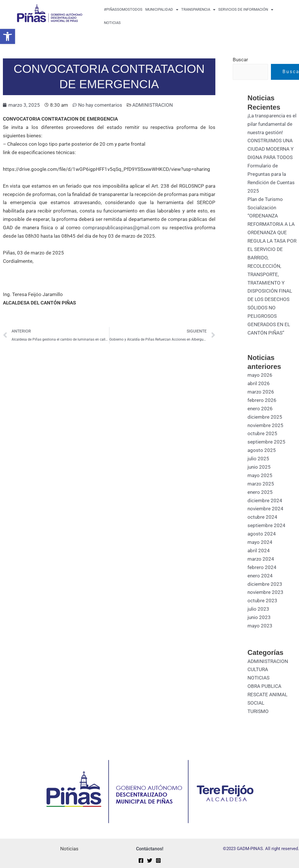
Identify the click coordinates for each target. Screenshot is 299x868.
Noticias (112, 23)
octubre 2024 (262, 517)
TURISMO (258, 711)
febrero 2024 (262, 567)
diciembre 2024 (265, 501)
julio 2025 (258, 459)
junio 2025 (259, 467)
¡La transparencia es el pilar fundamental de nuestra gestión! (272, 124)
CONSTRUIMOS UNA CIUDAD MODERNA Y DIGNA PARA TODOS (270, 149)
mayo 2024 (260, 542)
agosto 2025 (262, 450)
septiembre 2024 (266, 525)
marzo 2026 (261, 392)
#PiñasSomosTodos (123, 9)
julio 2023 (258, 609)
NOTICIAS (258, 678)
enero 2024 (260, 576)
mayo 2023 (260, 626)
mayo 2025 (260, 475)
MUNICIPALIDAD (162, 10)
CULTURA (258, 669)
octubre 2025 (262, 433)
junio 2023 (259, 617)
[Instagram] (158, 860)
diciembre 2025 (265, 417)
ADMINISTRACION (153, 105)
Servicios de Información (246, 10)
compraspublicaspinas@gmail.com (121, 228)
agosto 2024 (262, 534)
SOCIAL (256, 703)
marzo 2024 (261, 559)
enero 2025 (260, 492)
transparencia (198, 10)
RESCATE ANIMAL (267, 695)
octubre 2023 (262, 601)
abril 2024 (259, 551)
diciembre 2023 (265, 584)
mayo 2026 (260, 375)
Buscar (240, 60)
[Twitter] (150, 860)
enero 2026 (260, 409)
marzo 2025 (261, 484)
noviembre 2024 (265, 509)
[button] (8, 36)
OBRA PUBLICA (264, 686)
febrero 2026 (262, 400)
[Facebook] (141, 860)
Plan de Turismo (265, 199)
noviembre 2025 (265, 425)
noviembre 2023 (265, 592)
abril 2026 (259, 383)
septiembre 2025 (266, 442)
